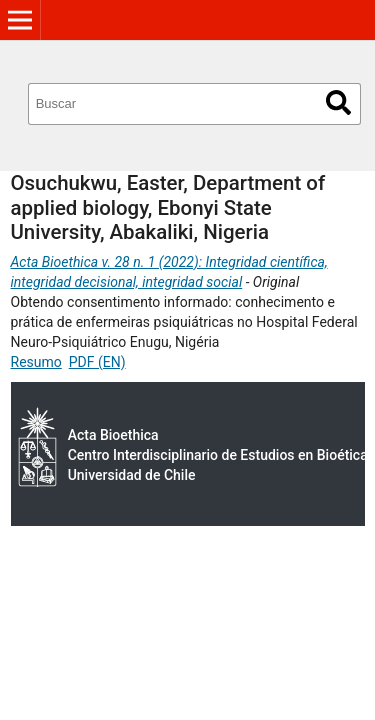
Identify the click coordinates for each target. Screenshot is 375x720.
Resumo (36, 362)
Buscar (338, 102)
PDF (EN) (97, 362)
